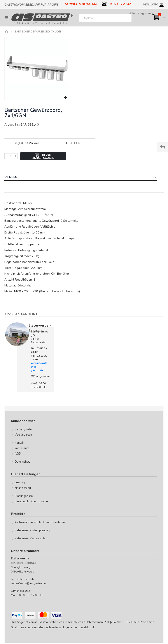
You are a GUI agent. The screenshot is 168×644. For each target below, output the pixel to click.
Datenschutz (23, 462)
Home (7, 32)
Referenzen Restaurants (30, 538)
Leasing (20, 482)
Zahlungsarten (24, 429)
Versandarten (23, 435)
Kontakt (19, 443)
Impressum (22, 448)
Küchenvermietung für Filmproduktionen (40, 522)
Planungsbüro (24, 496)
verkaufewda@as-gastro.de (28, 583)
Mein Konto (151, 4)
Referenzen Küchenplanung (32, 530)
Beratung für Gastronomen (32, 501)
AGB (18, 454)
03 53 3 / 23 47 (120, 4)
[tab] (84, 177)
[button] (65, 98)
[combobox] (105, 18)
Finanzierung (23, 488)
